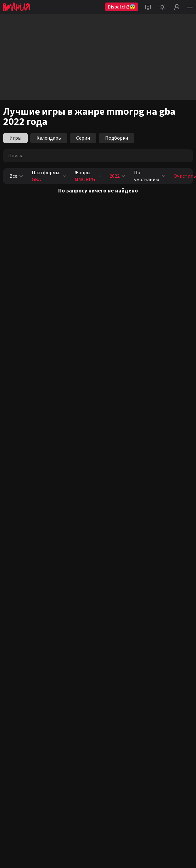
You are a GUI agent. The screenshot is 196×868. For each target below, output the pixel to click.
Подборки (117, 138)
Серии (83, 138)
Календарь (49, 138)
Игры (15, 138)
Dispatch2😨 (122, 7)
